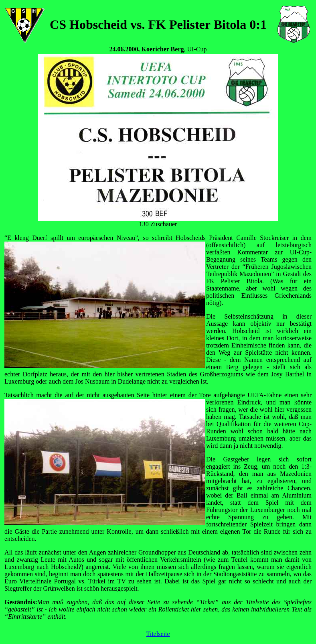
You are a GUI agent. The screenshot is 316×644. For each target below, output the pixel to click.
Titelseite (158, 634)
